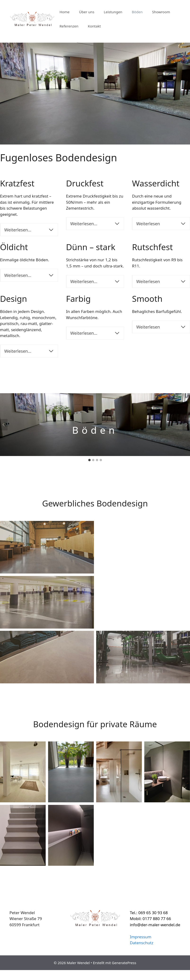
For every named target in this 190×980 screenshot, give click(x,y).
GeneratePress (124, 963)
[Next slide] (186, 425)
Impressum (141, 937)
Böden (137, 12)
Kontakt (94, 26)
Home (64, 12)
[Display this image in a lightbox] (47, 547)
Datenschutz (142, 943)
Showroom (161, 12)
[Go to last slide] (4, 425)
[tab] (89, 460)
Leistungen (113, 12)
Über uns (87, 12)
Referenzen (69, 26)
